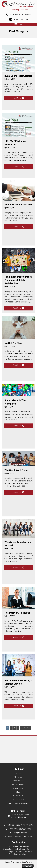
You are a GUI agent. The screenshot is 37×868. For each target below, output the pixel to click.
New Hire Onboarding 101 (18, 205)
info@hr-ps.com (21, 19)
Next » (27, 728)
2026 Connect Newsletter (18, 76)
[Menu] (18, 24)
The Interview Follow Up (17, 613)
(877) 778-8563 (25, 14)
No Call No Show (13, 343)
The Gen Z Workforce (16, 470)
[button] (18, 98)
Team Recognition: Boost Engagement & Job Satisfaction (18, 280)
